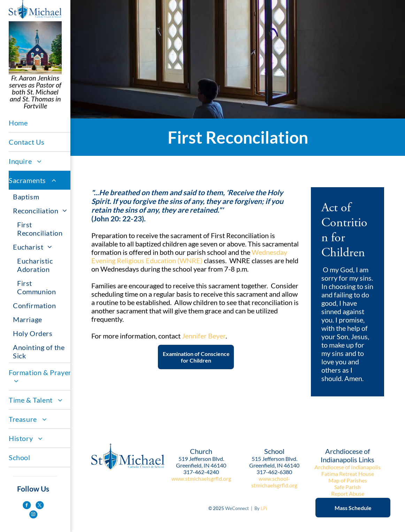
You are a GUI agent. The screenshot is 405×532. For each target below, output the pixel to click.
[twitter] (40, 506)
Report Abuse (348, 493)
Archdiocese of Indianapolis (347, 467)
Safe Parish (347, 487)
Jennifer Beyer (204, 336)
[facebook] (27, 506)
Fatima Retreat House (348, 474)
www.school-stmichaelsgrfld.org (274, 482)
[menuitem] (40, 123)
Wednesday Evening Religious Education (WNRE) (189, 256)
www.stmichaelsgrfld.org (201, 478)
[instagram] (33, 515)
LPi (264, 508)
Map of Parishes (348, 480)
